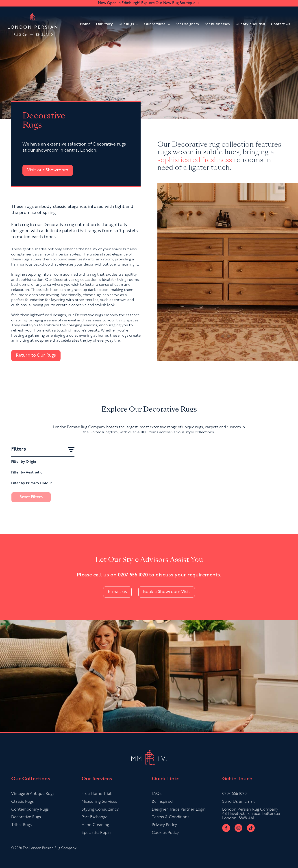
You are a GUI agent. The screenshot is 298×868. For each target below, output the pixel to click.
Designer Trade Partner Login (179, 810)
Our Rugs (126, 24)
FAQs (157, 794)
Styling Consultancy (100, 810)
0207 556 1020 (133, 575)
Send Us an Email (238, 802)
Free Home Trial (97, 794)
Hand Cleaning (95, 825)
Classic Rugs (22, 802)
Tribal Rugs (21, 825)
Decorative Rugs (26, 817)
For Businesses (217, 24)
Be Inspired (162, 802)
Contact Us (281, 24)
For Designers (187, 24)
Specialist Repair (97, 833)
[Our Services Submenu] (168, 24)
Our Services (155, 24)
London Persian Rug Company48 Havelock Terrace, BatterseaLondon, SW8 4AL (251, 814)
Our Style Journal (250, 24)
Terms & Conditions (171, 817)
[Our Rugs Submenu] (136, 24)
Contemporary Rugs (30, 810)
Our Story (104, 24)
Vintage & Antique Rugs (33, 794)
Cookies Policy (165, 833)
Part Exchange (95, 817)
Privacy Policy (164, 825)
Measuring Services (99, 802)
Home (85, 24)
